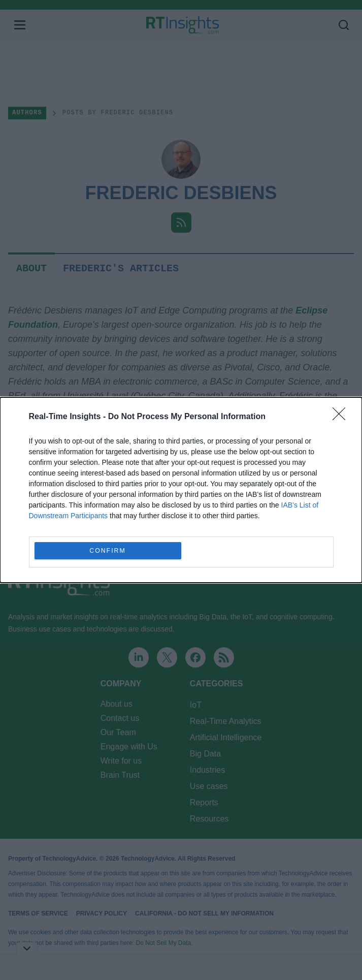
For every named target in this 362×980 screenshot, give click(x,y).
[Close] (342, 417)
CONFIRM (108, 551)
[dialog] (181, 490)
